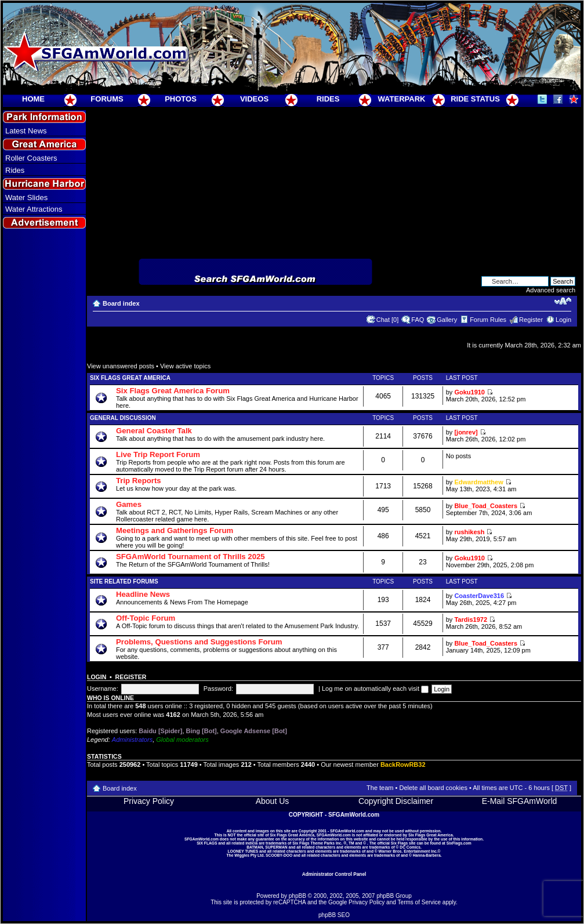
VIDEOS (254, 99)
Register (531, 320)
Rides (15, 170)
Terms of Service (419, 902)
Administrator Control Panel (334, 874)
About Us (273, 801)
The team (380, 788)
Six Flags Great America (130, 378)
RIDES (328, 99)
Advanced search (551, 290)
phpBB (298, 896)
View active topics (185, 366)
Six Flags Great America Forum (173, 391)
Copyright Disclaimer (396, 801)
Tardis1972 (471, 619)
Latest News (26, 131)
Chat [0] (388, 320)
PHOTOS (181, 99)
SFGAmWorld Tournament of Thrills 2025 (191, 557)
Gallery (447, 320)
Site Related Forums (124, 581)
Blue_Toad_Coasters (486, 506)
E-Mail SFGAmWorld (520, 801)
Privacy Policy (149, 801)
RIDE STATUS (475, 99)
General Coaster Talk (154, 431)
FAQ (418, 320)
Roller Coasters (31, 158)
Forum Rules (488, 320)
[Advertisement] (45, 441)
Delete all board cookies (433, 788)
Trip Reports (139, 481)
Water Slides (26, 198)
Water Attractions (34, 209)
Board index (121, 303)
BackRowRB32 (403, 764)
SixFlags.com (459, 843)
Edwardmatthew (478, 482)
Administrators (132, 740)
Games (129, 504)
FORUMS (107, 99)
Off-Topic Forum (146, 618)
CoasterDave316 (479, 596)
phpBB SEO (334, 915)
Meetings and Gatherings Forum (175, 530)
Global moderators (182, 740)
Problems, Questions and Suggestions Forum (199, 642)
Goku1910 (469, 392)
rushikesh (469, 532)
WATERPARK (402, 99)
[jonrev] (466, 432)
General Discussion (123, 418)
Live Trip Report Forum (158, 454)
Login (563, 320)
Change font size (563, 301)
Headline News (143, 594)
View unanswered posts (121, 366)
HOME (33, 99)
